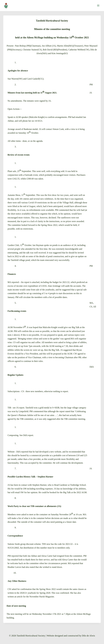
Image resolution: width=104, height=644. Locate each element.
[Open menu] (98, 5)
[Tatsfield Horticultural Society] (7, 6)
